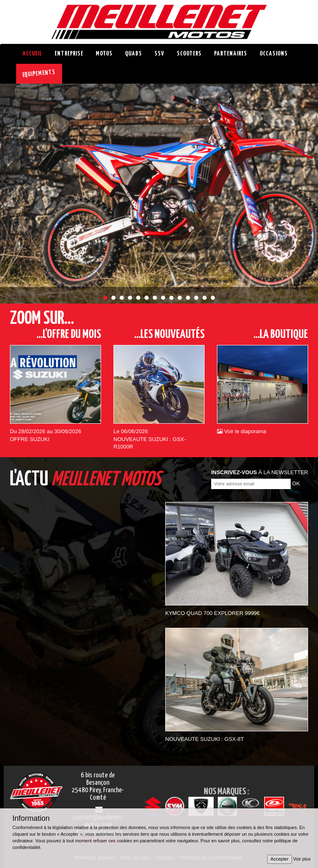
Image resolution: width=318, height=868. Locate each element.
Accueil (32, 54)
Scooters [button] (189, 54)
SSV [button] (159, 54)
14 (213, 298)
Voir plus (302, 859)
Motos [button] (104, 54)
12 (196, 298)
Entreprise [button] (69, 54)
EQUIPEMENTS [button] (39, 74)
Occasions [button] (274, 54)
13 (205, 298)
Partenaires (231, 54)
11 (188, 298)
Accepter (279, 859)
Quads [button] (134, 54)
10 (180, 298)
